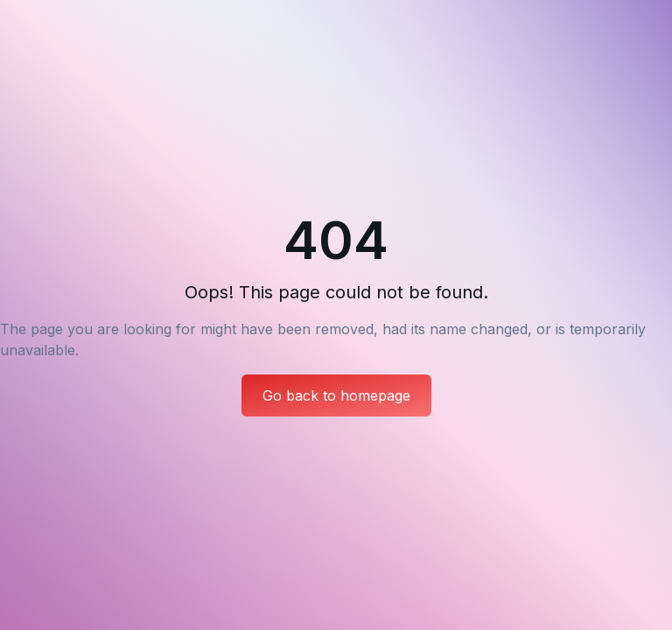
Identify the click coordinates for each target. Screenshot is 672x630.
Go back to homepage (336, 395)
